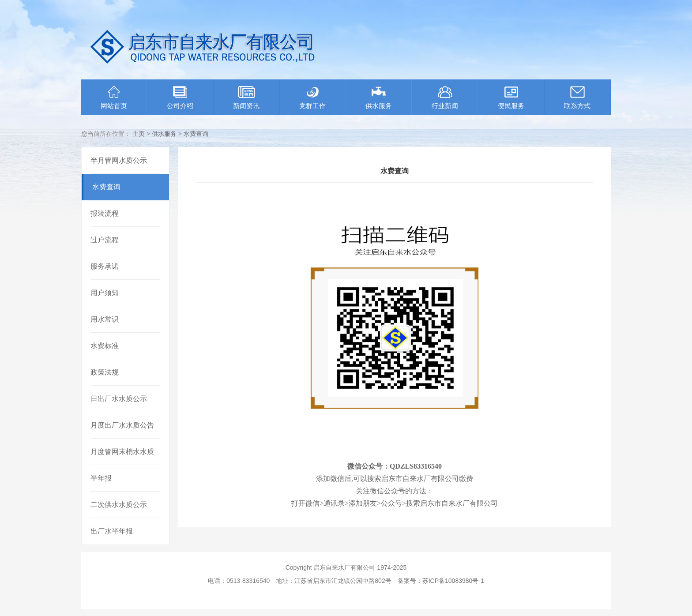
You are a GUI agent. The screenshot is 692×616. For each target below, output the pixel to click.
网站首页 (114, 98)
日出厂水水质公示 (119, 399)
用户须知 (105, 293)
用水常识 (105, 319)
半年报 (101, 478)
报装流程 (105, 213)
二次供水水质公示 (119, 505)
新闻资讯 (246, 98)
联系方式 (577, 98)
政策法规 (105, 372)
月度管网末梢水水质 (122, 452)
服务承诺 (105, 266)
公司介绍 (180, 98)
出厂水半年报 (112, 531)
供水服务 (379, 98)
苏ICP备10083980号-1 (453, 581)
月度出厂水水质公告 (122, 425)
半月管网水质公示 (119, 160)
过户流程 (105, 240)
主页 (139, 134)
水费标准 (105, 346)
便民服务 (511, 98)
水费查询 (196, 134)
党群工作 (312, 98)
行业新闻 (445, 98)
